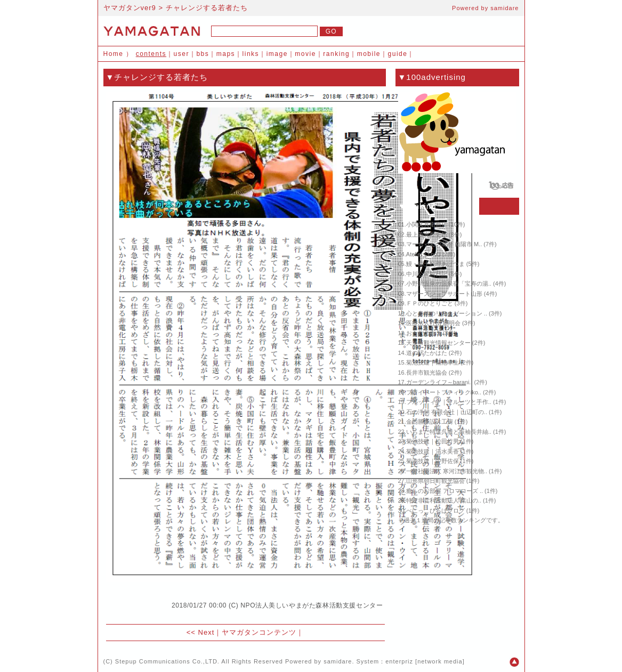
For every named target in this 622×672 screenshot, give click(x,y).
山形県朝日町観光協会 (435, 481)
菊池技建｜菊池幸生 (433, 362)
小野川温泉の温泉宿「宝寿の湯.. (449, 284)
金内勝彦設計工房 (430, 422)
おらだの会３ (424, 333)
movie (305, 54)
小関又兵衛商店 (427, 224)
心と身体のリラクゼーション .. (447, 313)
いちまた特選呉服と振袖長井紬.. (449, 432)
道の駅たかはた (427, 353)
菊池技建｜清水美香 (433, 451)
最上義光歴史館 (427, 234)
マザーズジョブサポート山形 (444, 294)
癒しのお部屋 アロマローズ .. (445, 491)
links (251, 54)
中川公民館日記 (427, 274)
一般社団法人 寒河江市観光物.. (447, 471)
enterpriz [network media (424, 661)
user (181, 54)
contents (151, 54)
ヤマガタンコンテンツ (259, 632)
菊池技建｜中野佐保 (433, 461)
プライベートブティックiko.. (444, 392)
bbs (203, 54)
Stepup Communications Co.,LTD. (167, 661)
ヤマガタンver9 (130, 8)
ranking (336, 54)
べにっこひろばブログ (435, 511)
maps (226, 54)
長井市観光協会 (427, 373)
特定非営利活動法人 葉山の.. (444, 500)
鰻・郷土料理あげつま (435, 264)
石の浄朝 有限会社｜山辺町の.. (447, 412)
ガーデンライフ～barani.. (439, 382)
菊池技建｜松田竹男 (433, 441)
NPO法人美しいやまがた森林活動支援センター (312, 605)
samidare (504, 8)
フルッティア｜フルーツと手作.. (449, 402)
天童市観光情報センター (438, 343)
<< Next (201, 632)
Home (114, 54)
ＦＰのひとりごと (430, 303)
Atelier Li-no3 (423, 254)
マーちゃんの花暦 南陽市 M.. (444, 244)
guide (398, 54)
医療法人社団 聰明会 (433, 323)
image (277, 54)
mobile (369, 54)
